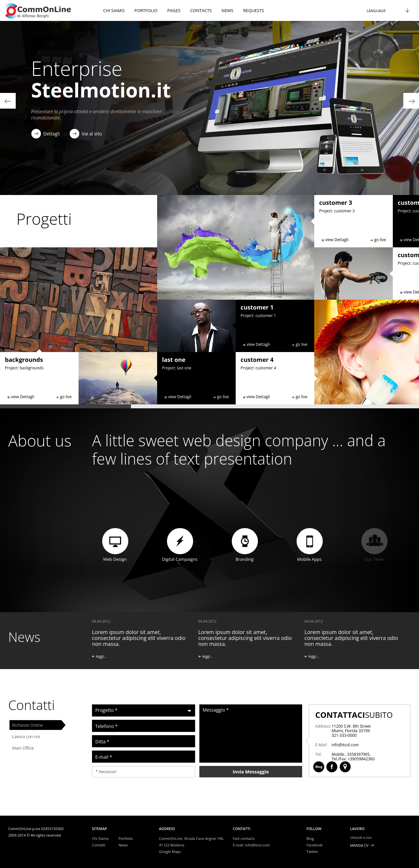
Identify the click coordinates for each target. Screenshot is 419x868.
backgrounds (24, 360)
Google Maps (170, 851)
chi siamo (114, 10)
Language (376, 11)
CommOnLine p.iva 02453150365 (36, 829)
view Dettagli (22, 397)
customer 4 (257, 360)
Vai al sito (92, 134)
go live (66, 397)
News (228, 10)
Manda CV (359, 845)
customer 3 (336, 203)
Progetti (44, 219)
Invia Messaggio (251, 772)
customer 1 (257, 307)
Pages (174, 10)
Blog (373, 715)
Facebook (386, 715)
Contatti (31, 705)
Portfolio (146, 10)
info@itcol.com (257, 845)
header (49, 10)
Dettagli (51, 134)
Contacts (201, 10)
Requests (254, 10)
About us (40, 441)
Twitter (312, 851)
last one (174, 360)
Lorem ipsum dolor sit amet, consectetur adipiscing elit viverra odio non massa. (141, 644)
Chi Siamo (100, 838)
